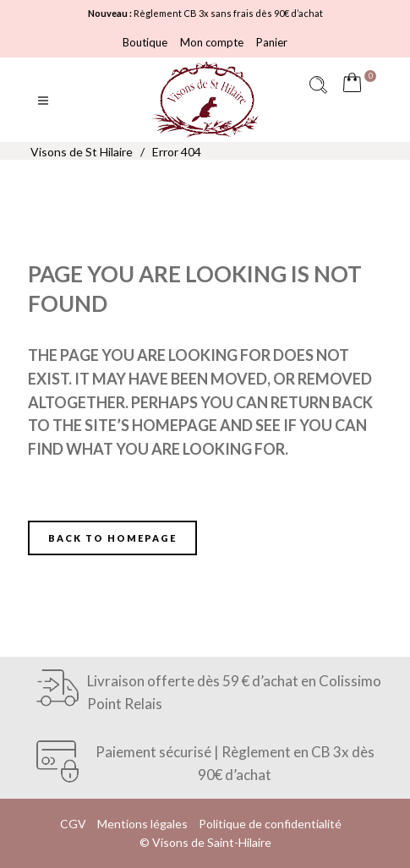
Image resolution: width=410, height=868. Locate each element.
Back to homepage (112, 538)
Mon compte (212, 42)
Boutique (145, 42)
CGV (73, 824)
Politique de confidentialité (270, 824)
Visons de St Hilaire (82, 152)
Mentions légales (142, 824)
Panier (272, 42)
